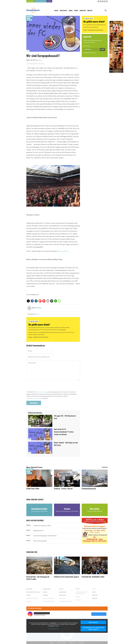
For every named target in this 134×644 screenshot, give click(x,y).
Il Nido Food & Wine (33, 489)
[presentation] (40, 386)
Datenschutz (72, 643)
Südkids (29, 601)
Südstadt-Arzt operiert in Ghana (42, 526)
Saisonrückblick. (63, 251)
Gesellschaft (63, 11)
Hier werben (30, 1)
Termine (49, 1)
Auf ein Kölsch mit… (49, 598)
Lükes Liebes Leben (48, 601)
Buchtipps (29, 589)
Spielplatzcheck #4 (38, 531)
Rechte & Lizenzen (61, 643)
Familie (76, 11)
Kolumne (45, 595)
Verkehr (78, 600)
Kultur (71, 11)
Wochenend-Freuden (89, 53)
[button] (28, 301)
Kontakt (52, 643)
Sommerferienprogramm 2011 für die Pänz (45, 536)
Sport (28, 51)
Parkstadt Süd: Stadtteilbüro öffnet (93, 577)
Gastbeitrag (40, 60)
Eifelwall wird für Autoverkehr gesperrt (67, 577)
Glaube (45, 592)
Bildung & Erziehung (32, 598)
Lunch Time (87, 46)
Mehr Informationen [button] (53, 629)
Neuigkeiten (63, 592)
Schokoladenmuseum (89, 489)
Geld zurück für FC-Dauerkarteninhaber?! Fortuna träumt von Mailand (64, 432)
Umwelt (78, 597)
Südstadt (95, 595)
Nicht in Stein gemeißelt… (40, 541)
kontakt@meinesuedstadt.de (34, 398)
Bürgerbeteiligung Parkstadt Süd (81, 593)
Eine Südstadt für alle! (33, 592)
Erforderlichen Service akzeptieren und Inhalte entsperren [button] (93, 629)
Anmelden (103, 49)
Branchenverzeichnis (40, 1)
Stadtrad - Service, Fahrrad (63, 489)
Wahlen (94, 589)
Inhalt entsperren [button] (93, 622)
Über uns (90, 11)
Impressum (82, 643)
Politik (56, 11)
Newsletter (83, 11)
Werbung (95, 598)
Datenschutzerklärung (41, 392)
